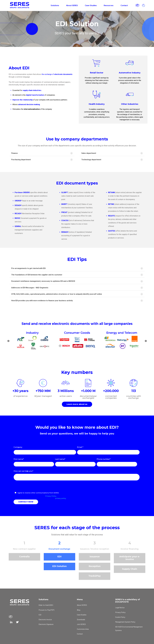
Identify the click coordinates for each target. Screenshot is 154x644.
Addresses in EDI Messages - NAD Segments (77, 288)
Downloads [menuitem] (81, 619)
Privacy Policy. (51, 496)
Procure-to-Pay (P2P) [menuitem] (46, 610)
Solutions (55, 5)
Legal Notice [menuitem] (120, 607)
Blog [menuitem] (79, 610)
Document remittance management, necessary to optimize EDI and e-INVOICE (77, 281)
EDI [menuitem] (40, 615)
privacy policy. (61, 498)
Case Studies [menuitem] (82, 615)
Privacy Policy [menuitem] (120, 612)
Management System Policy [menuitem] (125, 622)
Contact (124, 5)
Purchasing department (42, 160)
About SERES (72, 5)
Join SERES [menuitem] (81, 624)
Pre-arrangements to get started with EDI (77, 268)
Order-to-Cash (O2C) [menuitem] (46, 605)
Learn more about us (77, 404)
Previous (8, 341)
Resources (109, 5)
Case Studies (91, 5)
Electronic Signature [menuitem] (46, 624)
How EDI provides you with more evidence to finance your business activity (77, 301)
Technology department (112, 160)
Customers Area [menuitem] (83, 629)
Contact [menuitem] (80, 634)
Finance (42, 153)
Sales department (112, 153)
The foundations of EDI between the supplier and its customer (77, 275)
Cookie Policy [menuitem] (120, 617)
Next (146, 341)
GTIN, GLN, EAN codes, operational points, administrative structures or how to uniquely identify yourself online (77, 294)
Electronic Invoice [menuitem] (45, 619)
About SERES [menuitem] (82, 605)
